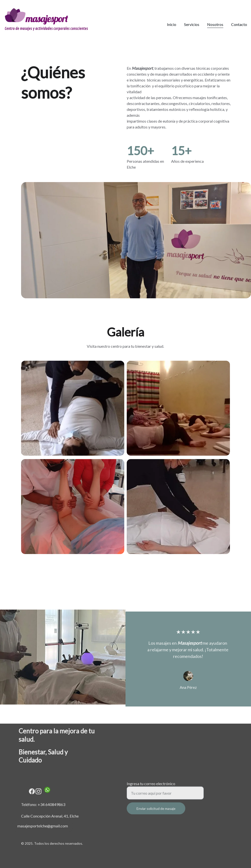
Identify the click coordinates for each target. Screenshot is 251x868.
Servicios (192, 24)
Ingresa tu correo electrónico (151, 786)
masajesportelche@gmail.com (43, 827)
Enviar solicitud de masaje (156, 811)
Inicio (172, 24)
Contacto (239, 24)
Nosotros (215, 24)
